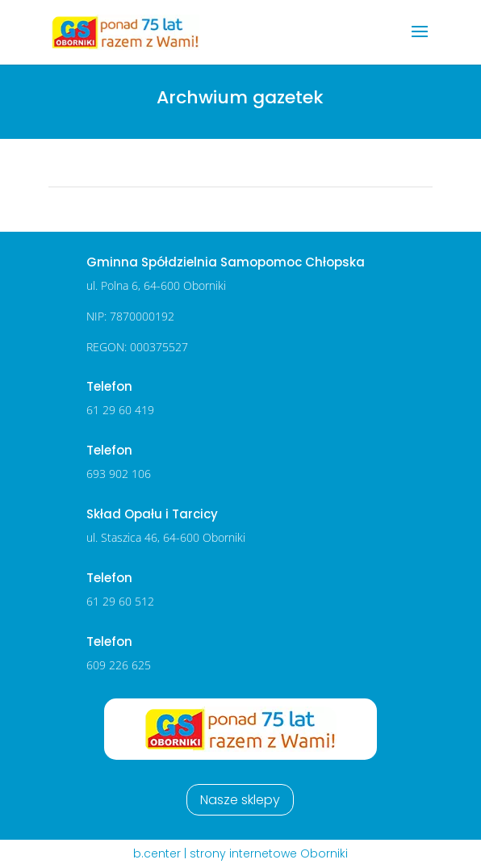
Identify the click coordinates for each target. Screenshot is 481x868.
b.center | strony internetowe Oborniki (240, 853)
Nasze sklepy (240, 800)
